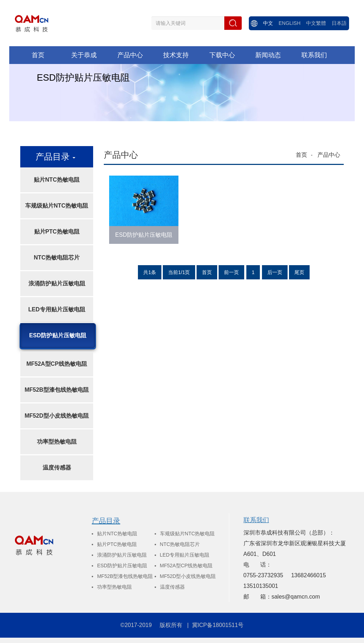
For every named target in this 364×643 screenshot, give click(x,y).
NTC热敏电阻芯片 (57, 258)
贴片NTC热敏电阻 (57, 180)
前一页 (231, 272)
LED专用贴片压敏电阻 (57, 309)
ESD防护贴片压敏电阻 (58, 335)
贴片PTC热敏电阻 (57, 232)
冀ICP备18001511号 (218, 625)
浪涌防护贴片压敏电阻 (57, 283)
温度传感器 (57, 468)
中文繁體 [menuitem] (316, 23)
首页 (301, 155)
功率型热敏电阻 (57, 442)
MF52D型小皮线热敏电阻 (57, 416)
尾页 (299, 272)
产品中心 (329, 155)
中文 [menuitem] (268, 23)
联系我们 (256, 520)
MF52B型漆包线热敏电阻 (57, 390)
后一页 (275, 272)
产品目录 (106, 521)
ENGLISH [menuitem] (290, 23)
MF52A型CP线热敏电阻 (57, 364)
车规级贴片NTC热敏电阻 (57, 206)
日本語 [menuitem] (339, 23)
